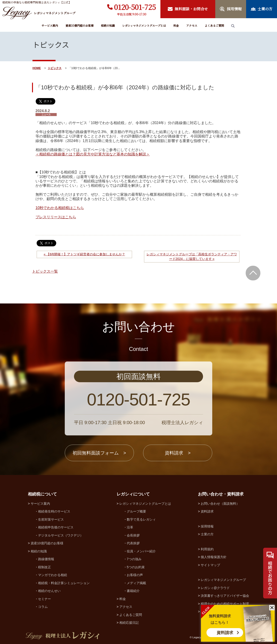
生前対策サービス (51, 519)
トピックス (55, 68)
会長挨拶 (133, 535)
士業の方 (207, 534)
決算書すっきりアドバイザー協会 (225, 596)
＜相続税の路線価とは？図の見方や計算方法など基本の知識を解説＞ (93, 154)
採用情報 (207, 526)
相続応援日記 (129, 623)
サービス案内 (50, 25)
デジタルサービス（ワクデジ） (61, 535)
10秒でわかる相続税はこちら (60, 208)
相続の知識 (108, 25)
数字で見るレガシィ (141, 519)
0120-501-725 (135, 7)
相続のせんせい (49, 591)
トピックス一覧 (45, 271)
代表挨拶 (133, 543)
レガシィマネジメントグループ (223, 580)
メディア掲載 (136, 583)
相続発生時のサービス (54, 511)
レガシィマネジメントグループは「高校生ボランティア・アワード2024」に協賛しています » (192, 256)
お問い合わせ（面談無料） (220, 504)
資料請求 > (178, 453)
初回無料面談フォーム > (99, 453)
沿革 (130, 527)
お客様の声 (135, 575)
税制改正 (44, 567)
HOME (37, 68)
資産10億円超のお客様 (80, 25)
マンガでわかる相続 (53, 575)
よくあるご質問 (214, 25)
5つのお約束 (136, 567)
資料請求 (225, 633)
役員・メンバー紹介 (141, 551)
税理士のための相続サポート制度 (225, 604)
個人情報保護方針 (214, 557)
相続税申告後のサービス (56, 527)
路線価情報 (46, 559)
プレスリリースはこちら (56, 217)
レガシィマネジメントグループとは (144, 25)
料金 (176, 25)
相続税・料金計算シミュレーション (64, 583)
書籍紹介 (133, 591)
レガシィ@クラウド (215, 588)
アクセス (192, 25)
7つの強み (134, 559)
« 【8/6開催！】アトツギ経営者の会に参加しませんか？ (84, 254)
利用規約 (207, 549)
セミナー (44, 599)
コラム (43, 607)
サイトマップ (210, 565)
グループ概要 (136, 511)
